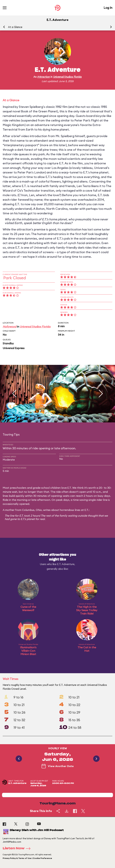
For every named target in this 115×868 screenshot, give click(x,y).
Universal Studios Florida (67, 77)
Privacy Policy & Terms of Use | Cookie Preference (27, 858)
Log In (108, 8)
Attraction (44, 77)
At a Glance (15, 27)
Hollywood (9, 327)
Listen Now (18, 848)
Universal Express (14, 348)
